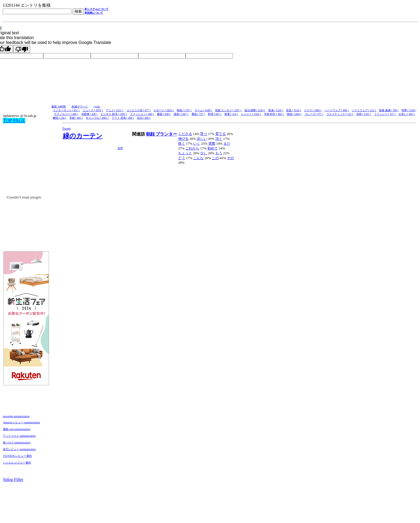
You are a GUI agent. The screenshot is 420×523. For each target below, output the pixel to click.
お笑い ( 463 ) (407, 114)
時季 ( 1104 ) (409, 110)
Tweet (66, 128)
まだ (227, 143)
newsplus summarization (16, 416)
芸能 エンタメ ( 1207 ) (228, 110)
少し (204, 153)
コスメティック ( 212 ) (340, 114)
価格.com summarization (17, 429)
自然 (120, 148)
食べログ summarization (17, 442)
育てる (221, 134)
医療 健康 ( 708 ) (389, 110)
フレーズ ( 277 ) (314, 114)
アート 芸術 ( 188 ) (123, 118)
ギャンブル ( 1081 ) (97, 118)
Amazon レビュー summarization (21, 422)
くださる (185, 134)
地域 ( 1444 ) (294, 114)
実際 (212, 143)
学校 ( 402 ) (76, 118)
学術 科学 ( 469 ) (274, 114)
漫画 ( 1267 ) (181, 114)
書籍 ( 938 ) (164, 114)
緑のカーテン (83, 136)
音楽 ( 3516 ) (294, 110)
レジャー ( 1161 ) (251, 114)
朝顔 (151, 134)
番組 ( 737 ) (198, 114)
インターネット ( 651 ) (66, 110)
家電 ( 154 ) (231, 114)
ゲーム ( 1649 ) (204, 110)
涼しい (202, 139)
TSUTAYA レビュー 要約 (17, 456)
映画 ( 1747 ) (184, 110)
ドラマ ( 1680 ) (313, 110)
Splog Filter (13, 479)
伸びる (183, 139)
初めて (213, 148)
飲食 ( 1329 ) (276, 110)
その (230, 158)
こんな (198, 158)
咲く (182, 143)
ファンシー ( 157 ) (385, 114)
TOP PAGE (14, 121)
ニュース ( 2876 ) (93, 110)
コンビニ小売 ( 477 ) (139, 110)
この (215, 158)
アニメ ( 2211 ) (115, 110)
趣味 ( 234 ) (60, 118)
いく (197, 143)
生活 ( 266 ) (144, 118)
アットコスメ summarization (19, 436)
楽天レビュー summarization (19, 449)
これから (192, 148)
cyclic (97, 107)
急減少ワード (80, 107)
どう (182, 158)
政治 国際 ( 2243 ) (255, 110)
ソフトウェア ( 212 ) (364, 110)
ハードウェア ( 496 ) (337, 110)
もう (219, 153)
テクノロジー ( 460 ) (66, 114)
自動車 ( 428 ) (90, 114)
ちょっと (185, 153)
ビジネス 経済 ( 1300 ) (114, 114)
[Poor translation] (22, 49)
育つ (204, 134)
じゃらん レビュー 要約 (17, 463)
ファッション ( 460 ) (142, 114)
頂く (219, 139)
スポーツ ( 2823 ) (164, 110)
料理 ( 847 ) (215, 114)
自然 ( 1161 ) (364, 114)
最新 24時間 (59, 107)
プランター (166, 134)
